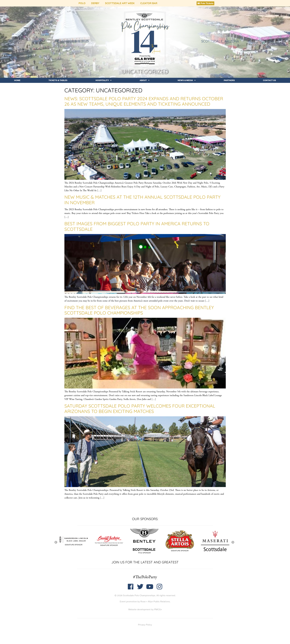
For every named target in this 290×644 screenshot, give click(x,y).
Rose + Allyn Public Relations (155, 602)
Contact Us (269, 80)
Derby (95, 3)
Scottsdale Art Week (120, 3)
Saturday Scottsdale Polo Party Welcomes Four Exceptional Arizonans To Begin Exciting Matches (140, 409)
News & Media (187, 80)
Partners (229, 80)
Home (17, 80)
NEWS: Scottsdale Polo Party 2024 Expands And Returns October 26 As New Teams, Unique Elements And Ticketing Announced (144, 101)
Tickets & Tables (58, 80)
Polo (82, 3)
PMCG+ (158, 609)
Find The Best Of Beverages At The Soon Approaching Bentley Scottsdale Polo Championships (139, 310)
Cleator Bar (149, 3)
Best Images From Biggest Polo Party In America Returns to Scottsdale (137, 226)
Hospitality (104, 80)
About (145, 80)
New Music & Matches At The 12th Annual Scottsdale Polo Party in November (142, 200)
